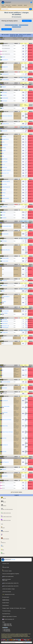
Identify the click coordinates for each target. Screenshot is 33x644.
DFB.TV (3, 291)
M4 (3, 370)
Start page (8, 560)
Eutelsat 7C (5, 380)
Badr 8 (5, 467)
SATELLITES (8, 5)
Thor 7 (5, 365)
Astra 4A (5, 122)
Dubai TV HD (4, 320)
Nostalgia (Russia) (5, 139)
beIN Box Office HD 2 (6, 250)
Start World (4, 218)
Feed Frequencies (7, 629)
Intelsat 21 (6, 72)
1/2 (32, 205)
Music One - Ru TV (5, 173)
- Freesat (23, 608)
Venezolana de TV (5, 74)
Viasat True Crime (5, 311)
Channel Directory (6, 605)
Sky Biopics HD (5, 67)
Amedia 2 (4, 193)
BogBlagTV (4, 87)
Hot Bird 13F (6, 83)
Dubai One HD (5, 324)
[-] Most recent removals (24, 25)
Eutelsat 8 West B (7, 90)
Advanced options (27, 21)
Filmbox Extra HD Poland (7, 420)
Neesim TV (4, 469)
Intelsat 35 (6, 341)
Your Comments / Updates (17, 492)
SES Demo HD (5, 131)
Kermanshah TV (5, 60)
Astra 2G (5, 231)
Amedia (3, 195)
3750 (30, 72)
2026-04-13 (30, 462)
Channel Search (6, 597)
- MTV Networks (16, 608)
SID (23, 39)
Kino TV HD (4, 438)
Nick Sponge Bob (5, 234)
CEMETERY (4, 7)
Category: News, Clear (7, 625)
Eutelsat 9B (5, 77)
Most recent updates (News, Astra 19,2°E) (10, 586)
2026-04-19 (30, 74)
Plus (3, 176)
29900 (30, 112)
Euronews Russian (5, 80)
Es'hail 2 (5, 245)
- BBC (21, 608)
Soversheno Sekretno (6, 181)
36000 (30, 127)
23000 (30, 231)
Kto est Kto (4, 136)
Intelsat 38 (6, 205)
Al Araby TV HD (5, 332)
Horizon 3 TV (4, 280)
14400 (30, 318)
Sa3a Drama (4, 95)
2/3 (32, 63)
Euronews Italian (5, 261)
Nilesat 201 (5, 330)
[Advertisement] (16, 355)
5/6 (32, 90)
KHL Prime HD (5, 162)
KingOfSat (28, 642)
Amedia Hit (4, 190)
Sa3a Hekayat (5, 101)
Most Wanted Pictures (6, 614)
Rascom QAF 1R (6, 279)
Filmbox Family (5, 426)
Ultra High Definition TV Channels (9, 617)
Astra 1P (5, 289)
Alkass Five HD (5, 476)
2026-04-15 (30, 269)
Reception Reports (6, 603)
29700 (30, 480)
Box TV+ (4, 165)
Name (3, 39)
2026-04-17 (30, 124)
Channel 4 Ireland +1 (6, 297)
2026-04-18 (30, 92)
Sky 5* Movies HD (5, 462)
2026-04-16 (30, 241)
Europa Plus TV (5, 145)
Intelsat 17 (6, 127)
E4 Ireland (4, 302)
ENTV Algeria (4, 241)
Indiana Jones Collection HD (7, 116)
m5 (3, 375)
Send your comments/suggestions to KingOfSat (11, 574)
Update (30, 39)
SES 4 (5, 238)
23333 (30, 205)
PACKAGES (20, 5)
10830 (30, 134)
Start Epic (4, 212)
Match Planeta (5, 159)
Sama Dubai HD (5, 321)
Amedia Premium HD (6, 187)
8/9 (32, 105)
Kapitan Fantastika (5, 198)
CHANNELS (14, 5)
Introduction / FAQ (6, 563)
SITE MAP (9, 7)
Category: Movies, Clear (8, 626)
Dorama (4, 201)
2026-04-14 (30, 320)
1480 (30, 380)
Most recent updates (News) (8, 576)
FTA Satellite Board (7, 631)
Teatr (3, 156)
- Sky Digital (11, 608)
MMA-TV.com (4, 167)
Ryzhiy (3, 142)
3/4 (31, 44)
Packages (4, 608)
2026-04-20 (30, 46)
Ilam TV (3, 57)
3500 (30, 44)
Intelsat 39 (6, 44)
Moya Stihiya (4, 184)
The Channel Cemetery (6, 611)
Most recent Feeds (7, 630)
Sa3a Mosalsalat (5, 98)
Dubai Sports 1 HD (5, 326)
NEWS (3, 5)
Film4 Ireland (4, 388)
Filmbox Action (5, 413)
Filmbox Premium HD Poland (7, 432)
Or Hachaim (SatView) (6, 382)
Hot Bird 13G (6, 307)
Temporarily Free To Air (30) (8, 594)
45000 (30, 179)
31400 (30, 105)
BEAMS (25, 5)
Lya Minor (4, 150)
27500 (30, 63)
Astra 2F (5, 63)
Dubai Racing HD (5, 327)
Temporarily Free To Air (16, 27)
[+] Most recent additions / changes (11, 25)
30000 (30, 122)
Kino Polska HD (5, 401)
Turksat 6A (6, 210)
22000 (30, 392)
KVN (3, 153)
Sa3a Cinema (4, 92)
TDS (3, 108)
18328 (30, 279)
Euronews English (5, 258)
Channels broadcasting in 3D (8, 619)
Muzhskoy (4, 148)
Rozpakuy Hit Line (5, 124)
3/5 (32, 336)
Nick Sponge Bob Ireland (7, 226)
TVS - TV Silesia (5, 313)
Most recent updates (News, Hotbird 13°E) (10, 583)
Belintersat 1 (6, 134)
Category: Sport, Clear (7, 624)
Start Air (4, 215)
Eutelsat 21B (6, 318)
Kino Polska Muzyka (6, 406)
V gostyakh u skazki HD (6, 170)
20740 (30, 238)
